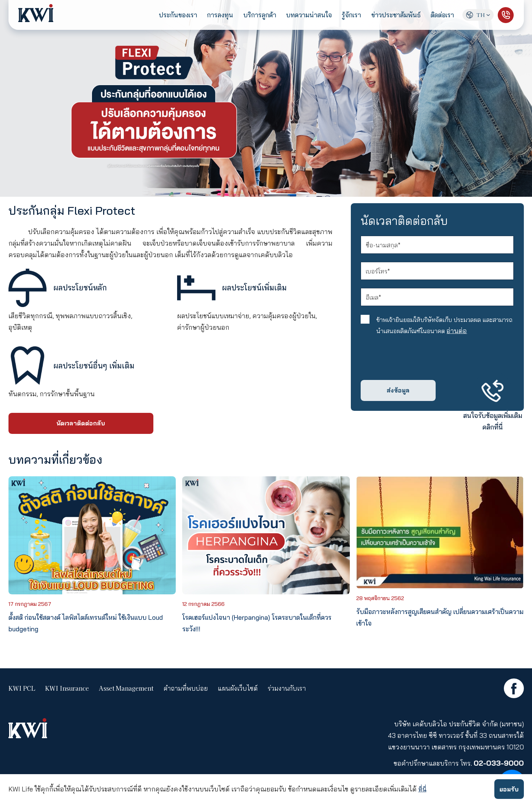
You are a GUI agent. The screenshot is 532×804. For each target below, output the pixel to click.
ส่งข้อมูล (398, 400)
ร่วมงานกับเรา (291, 690)
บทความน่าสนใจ (304, 15)
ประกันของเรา (172, 15)
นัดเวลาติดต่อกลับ (81, 424)
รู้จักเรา (347, 15)
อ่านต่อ (490, 339)
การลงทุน (215, 15)
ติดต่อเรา (439, 15)
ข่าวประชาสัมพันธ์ (392, 15)
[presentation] (413, 367)
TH (478, 15)
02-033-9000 (499, 765)
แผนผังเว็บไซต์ (240, 690)
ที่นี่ (423, 789)
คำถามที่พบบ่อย (186, 690)
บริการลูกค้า (254, 15)
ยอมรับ (508, 789)
